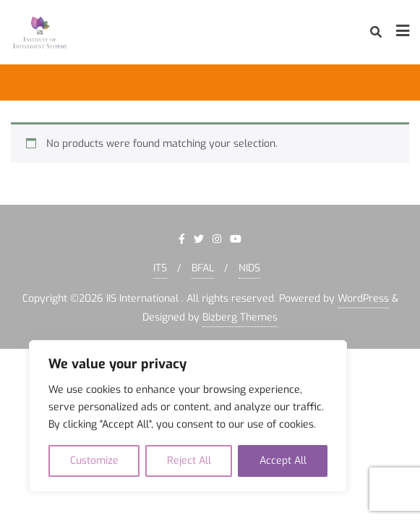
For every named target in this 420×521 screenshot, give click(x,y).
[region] (188, 416)
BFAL (203, 268)
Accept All (283, 461)
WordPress (363, 298)
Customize (94, 461)
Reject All (189, 461)
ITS (160, 268)
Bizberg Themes (240, 317)
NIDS (249, 268)
